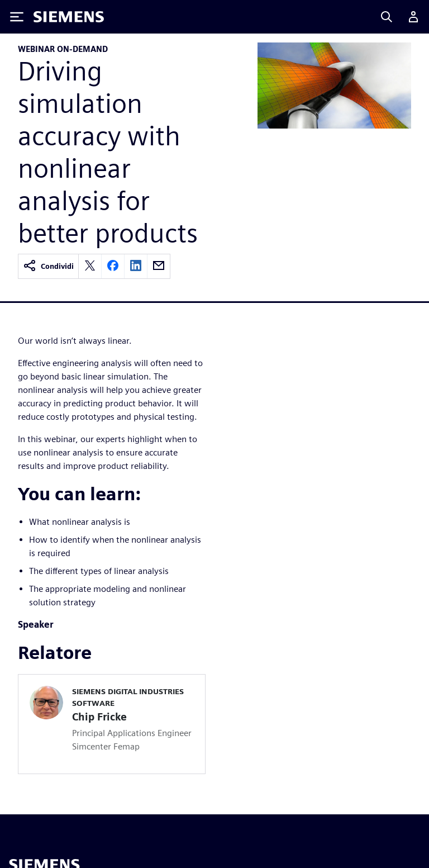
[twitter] (90, 266)
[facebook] (113, 266)
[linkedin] (136, 266)
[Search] (387, 17)
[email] (159, 266)
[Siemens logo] (69, 17)
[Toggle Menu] (17, 17)
